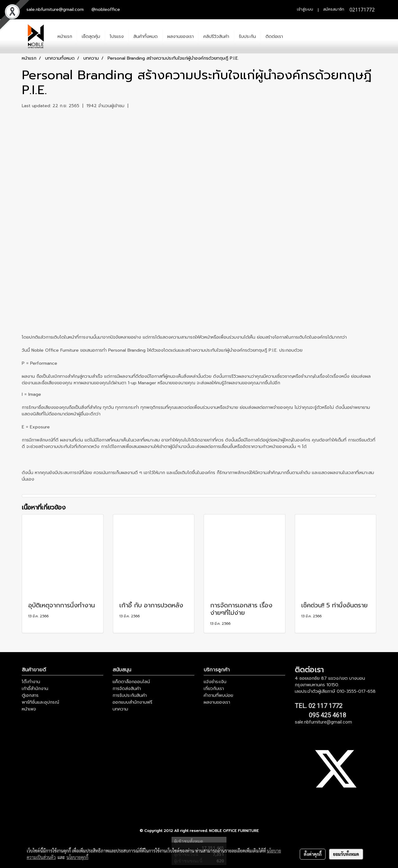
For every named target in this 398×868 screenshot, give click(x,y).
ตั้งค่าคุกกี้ (313, 854)
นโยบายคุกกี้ (77, 857)
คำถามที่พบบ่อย (218, 695)
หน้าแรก (65, 37)
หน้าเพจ (29, 709)
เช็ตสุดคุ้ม (91, 37)
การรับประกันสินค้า (130, 695)
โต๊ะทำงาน (31, 682)
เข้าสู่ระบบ (305, 9)
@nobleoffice (106, 9)
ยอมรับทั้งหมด (346, 854)
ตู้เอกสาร (30, 695)
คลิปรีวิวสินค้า (216, 37)
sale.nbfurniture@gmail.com (55, 9)
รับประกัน (247, 37)
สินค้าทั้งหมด (146, 37)
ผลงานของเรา (180, 37)
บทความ (120, 709)
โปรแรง (117, 37)
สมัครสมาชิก (334, 9)
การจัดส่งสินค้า (127, 689)
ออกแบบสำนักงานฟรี (132, 702)
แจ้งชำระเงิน (215, 682)
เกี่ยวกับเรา (214, 689)
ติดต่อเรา (274, 37)
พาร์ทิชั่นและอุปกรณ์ (40, 702)
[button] (293, 36)
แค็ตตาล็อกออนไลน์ (131, 682)
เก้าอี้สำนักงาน (35, 689)
